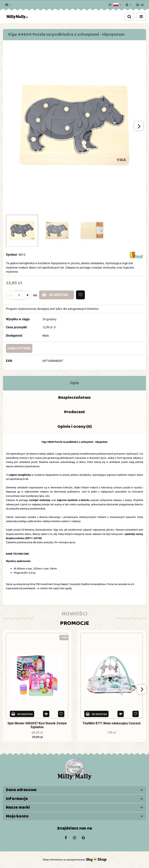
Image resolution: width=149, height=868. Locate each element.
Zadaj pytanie (19, 348)
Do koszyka (55, 295)
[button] (140, 4)
